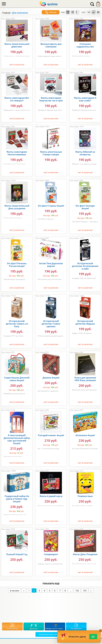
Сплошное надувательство (85, 45)
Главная (6, 13)
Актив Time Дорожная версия (51, 265)
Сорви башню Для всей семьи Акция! (17, 379)
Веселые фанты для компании (51, 45)
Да (93, 637)
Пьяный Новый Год (17, 554)
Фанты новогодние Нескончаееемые (17, 153)
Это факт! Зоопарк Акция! (85, 207)
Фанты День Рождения (85, 554)
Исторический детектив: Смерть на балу (17, 324)
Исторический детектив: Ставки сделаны (51, 324)
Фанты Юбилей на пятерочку (85, 153)
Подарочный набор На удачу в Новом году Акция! (17, 499)
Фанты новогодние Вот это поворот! (17, 99)
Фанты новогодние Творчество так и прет (51, 99)
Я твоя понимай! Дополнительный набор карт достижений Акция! (17, 439)
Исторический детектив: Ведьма (85, 322)
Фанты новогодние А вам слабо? (85, 99)
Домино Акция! (51, 378)
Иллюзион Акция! (85, 435)
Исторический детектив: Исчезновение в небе (85, 266)
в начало (15, 591)
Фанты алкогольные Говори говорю (51, 153)
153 (85, 591)
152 (77, 591)
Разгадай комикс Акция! (51, 435)
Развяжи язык (85, 496)
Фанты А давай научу (51, 496)
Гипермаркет (51, 554)
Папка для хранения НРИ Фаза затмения (85, 379)
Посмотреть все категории (51, 634)
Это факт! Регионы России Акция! (17, 265)
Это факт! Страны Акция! (51, 206)
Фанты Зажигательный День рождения (17, 207)
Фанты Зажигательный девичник (17, 45)
